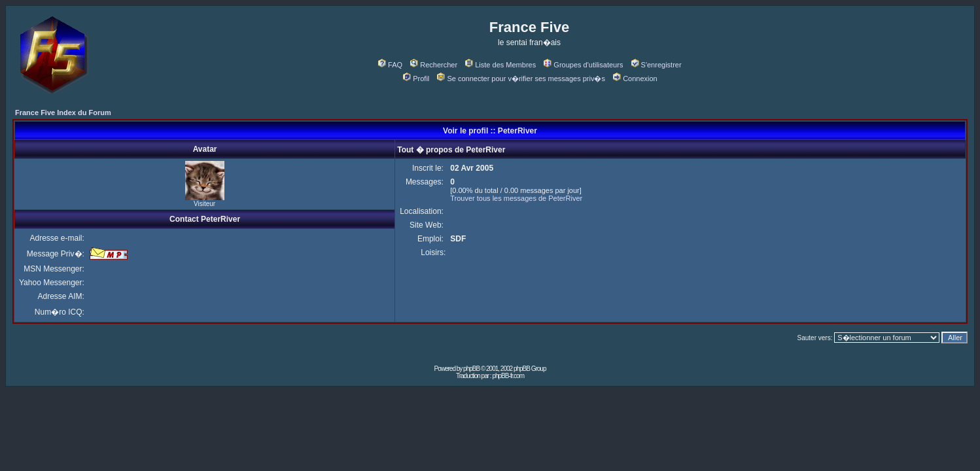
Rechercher (434, 65)
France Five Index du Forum (63, 113)
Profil (416, 78)
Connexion (635, 78)
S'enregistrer (656, 65)
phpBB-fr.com (508, 376)
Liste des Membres (500, 65)
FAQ (390, 65)
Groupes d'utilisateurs (583, 65)
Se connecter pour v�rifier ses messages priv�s (521, 78)
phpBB (471, 369)
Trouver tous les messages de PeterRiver (516, 198)
